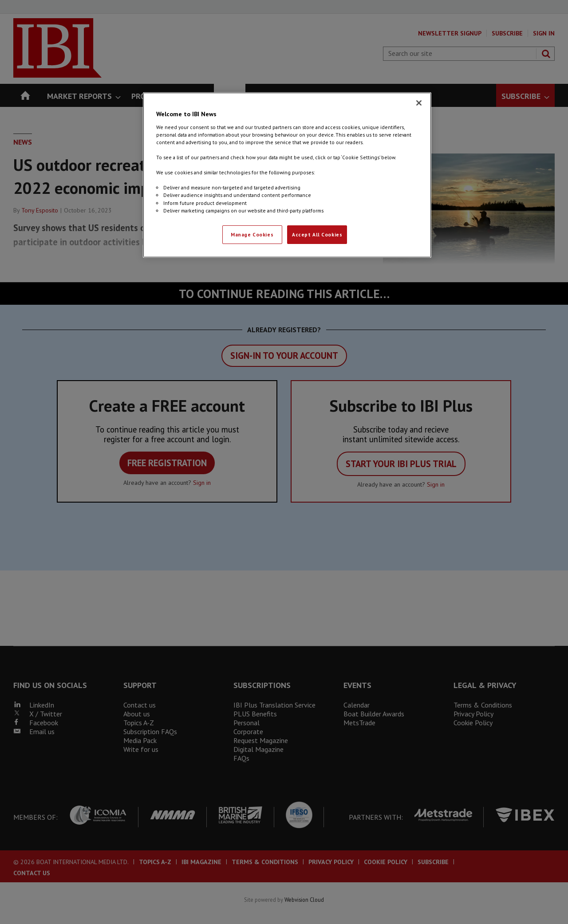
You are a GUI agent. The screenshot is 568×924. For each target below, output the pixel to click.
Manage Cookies (252, 234)
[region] (287, 175)
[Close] (419, 103)
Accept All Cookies (317, 234)
